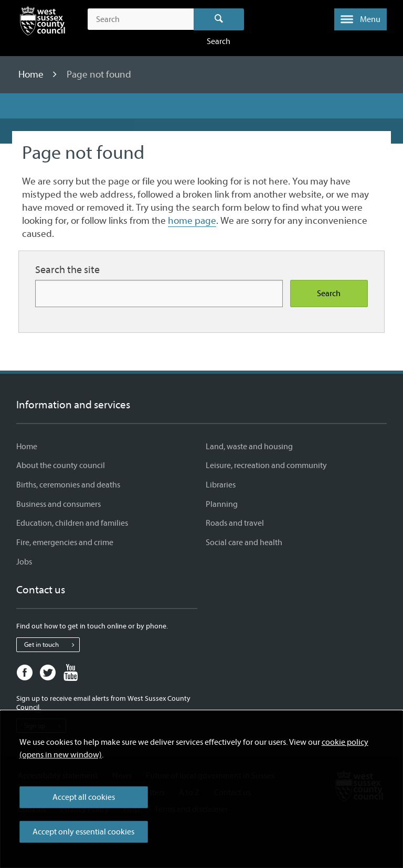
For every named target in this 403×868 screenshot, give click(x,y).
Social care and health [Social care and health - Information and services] (244, 542)
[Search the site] (140, 19)
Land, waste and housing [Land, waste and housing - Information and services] (249, 447)
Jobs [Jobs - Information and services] (24, 562)
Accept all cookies (84, 797)
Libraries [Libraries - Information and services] (221, 485)
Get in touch (52, 645)
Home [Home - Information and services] (27, 447)
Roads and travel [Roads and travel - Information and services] (235, 523)
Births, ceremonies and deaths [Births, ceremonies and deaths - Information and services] (68, 485)
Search (219, 19)
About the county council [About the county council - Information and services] (61, 465)
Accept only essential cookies (83, 832)
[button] (360, 19)
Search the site (67, 270)
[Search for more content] (159, 293)
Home (32, 74)
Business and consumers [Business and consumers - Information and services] (59, 504)
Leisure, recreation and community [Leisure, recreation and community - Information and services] (266, 465)
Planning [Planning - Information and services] (222, 504)
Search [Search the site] (329, 294)
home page (192, 221)
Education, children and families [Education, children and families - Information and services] (72, 523)
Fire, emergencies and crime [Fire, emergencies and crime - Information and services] (65, 542)
